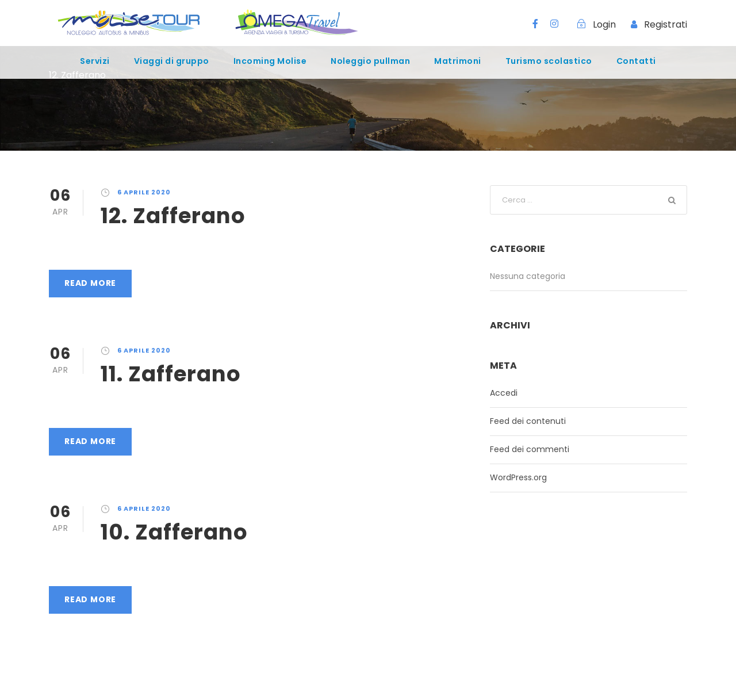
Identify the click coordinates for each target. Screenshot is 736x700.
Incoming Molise (270, 61)
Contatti (636, 61)
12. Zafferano (173, 216)
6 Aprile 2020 (144, 192)
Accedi (504, 393)
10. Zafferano (174, 532)
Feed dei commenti (530, 449)
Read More (90, 283)
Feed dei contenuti (528, 421)
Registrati (666, 24)
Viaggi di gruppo (172, 61)
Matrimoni (458, 61)
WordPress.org (518, 477)
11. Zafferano (171, 374)
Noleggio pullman (370, 61)
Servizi (95, 61)
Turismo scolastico (549, 61)
